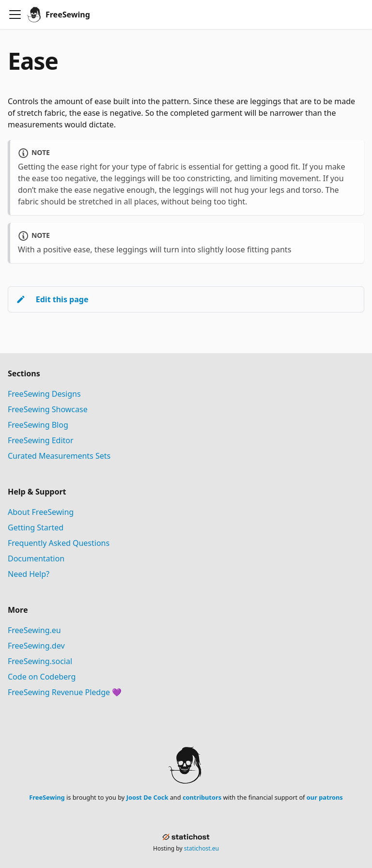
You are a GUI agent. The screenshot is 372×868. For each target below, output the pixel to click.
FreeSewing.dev (36, 646)
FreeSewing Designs (44, 394)
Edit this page (52, 299)
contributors (202, 797)
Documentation (36, 558)
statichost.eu (201, 848)
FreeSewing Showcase (48, 409)
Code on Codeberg (42, 677)
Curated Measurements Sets (59, 456)
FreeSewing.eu (34, 630)
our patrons (325, 797)
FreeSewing (47, 797)
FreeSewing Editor (41, 440)
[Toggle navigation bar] (15, 15)
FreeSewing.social (40, 661)
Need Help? (29, 574)
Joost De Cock (147, 797)
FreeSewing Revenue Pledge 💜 (65, 692)
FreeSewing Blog (38, 425)
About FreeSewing (41, 512)
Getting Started (36, 527)
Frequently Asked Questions (59, 543)
